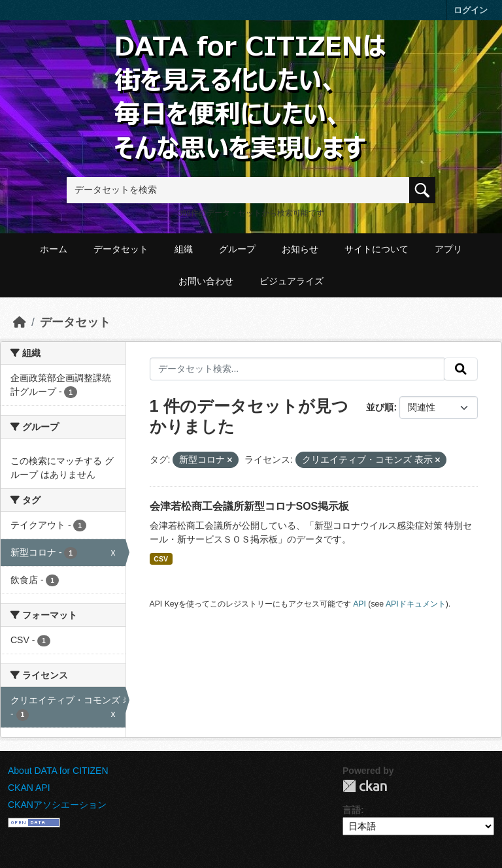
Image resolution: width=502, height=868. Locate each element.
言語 (352, 810)
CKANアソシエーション (57, 805)
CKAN (365, 786)
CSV (161, 559)
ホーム (54, 249)
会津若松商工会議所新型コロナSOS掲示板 (250, 506)
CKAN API (29, 788)
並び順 (380, 407)
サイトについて (376, 249)
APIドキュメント (416, 604)
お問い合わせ (206, 281)
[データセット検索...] (297, 369)
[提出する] (461, 369)
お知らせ (300, 249)
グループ (237, 249)
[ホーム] (20, 322)
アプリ (448, 249)
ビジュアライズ (292, 281)
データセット (121, 249)
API (360, 604)
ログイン (471, 10)
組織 (184, 249)
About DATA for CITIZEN (58, 771)
